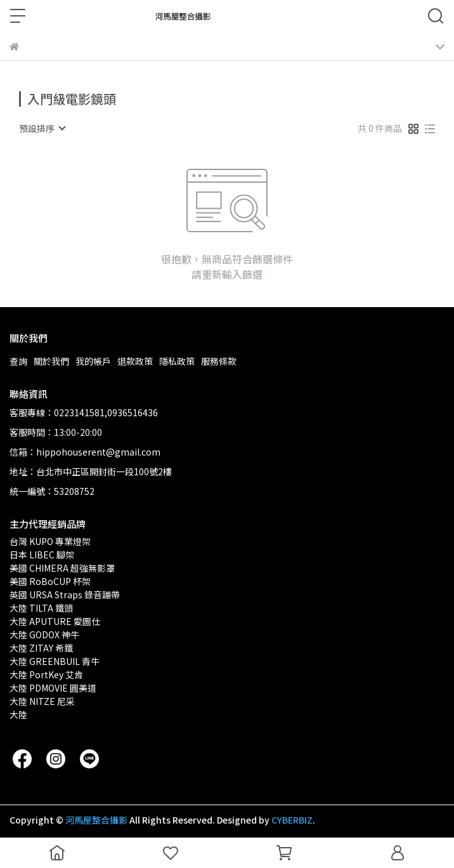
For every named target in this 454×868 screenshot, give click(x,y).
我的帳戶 (93, 361)
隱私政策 (177, 361)
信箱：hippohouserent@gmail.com (85, 452)
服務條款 (219, 361)
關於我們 (51, 361)
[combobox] (42, 128)
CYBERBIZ (292, 820)
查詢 (18, 361)
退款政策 (135, 361)
